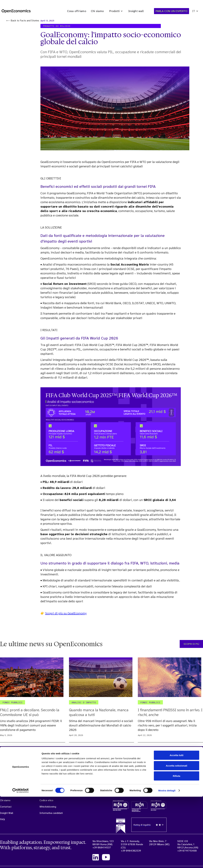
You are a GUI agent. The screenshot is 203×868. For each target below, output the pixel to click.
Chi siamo (97, 11)
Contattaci (6, 807)
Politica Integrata (86, 791)
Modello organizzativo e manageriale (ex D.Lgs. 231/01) (53, 791)
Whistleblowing (48, 807)
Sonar (26, 788)
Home (3, 788)
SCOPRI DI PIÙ (191, 644)
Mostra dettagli (167, 862)
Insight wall (136, 11)
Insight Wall (7, 813)
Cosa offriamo (77, 11)
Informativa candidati (51, 813)
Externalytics (30, 794)
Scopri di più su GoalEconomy (66, 613)
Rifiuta (177, 847)
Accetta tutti (177, 826)
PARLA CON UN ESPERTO (182, 785)
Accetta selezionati (176, 837)
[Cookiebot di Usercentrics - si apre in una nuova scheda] (21, 862)
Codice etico (46, 800)
